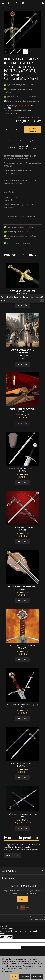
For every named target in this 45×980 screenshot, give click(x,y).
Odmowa (25, 977)
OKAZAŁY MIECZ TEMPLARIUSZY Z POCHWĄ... (23, 647)
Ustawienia (37, 977)
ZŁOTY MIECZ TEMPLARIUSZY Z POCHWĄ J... (23, 292)
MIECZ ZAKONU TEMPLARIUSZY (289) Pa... (22, 706)
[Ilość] (11, 130)
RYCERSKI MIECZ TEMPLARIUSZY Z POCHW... (22, 410)
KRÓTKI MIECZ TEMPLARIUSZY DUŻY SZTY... (22, 815)
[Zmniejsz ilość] (16, 130)
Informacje (22, 878)
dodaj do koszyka (33, 130)
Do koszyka (23, 305)
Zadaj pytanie (12, 855)
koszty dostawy (39, 917)
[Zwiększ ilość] (6, 130)
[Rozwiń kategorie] (3, 3)
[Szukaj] (8, 3)
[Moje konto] (43, 3)
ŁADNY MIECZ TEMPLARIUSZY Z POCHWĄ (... (23, 765)
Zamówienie (22, 871)
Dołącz (22, 899)
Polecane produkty (20, 255)
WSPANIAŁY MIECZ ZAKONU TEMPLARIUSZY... (22, 351)
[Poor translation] (9, 937)
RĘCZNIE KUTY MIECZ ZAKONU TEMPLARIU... (23, 529)
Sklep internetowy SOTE (37, 919)
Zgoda (14, 977)
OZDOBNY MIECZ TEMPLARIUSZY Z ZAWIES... (22, 588)
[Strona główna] (23, 3)
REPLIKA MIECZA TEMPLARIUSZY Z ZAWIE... (22, 470)
